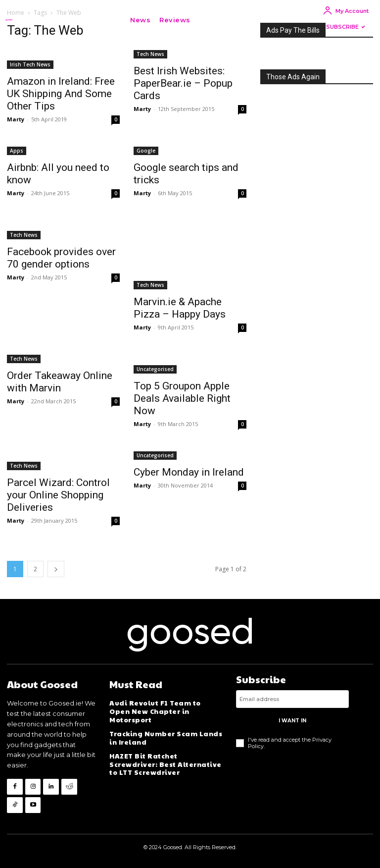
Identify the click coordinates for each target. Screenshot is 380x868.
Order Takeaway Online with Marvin (60, 382)
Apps (17, 151)
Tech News (150, 54)
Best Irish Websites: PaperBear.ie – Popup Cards (183, 83)
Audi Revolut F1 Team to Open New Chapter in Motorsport (164, 707)
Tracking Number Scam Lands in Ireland (165, 730)
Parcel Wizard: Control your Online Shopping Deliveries (58, 495)
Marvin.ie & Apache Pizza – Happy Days (180, 308)
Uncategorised (155, 369)
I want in (292, 721)
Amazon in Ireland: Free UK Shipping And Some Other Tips (61, 94)
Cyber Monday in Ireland (189, 472)
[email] (292, 700)
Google (146, 151)
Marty (16, 119)
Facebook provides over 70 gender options (61, 258)
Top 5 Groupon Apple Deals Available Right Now (182, 398)
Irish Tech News (30, 64)
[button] (210, 20)
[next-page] (56, 569)
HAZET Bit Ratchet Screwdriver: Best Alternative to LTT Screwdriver (164, 755)
